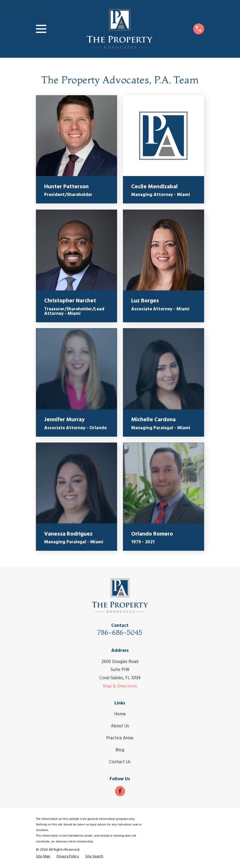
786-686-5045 (120, 632)
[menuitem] (43, 857)
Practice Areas (120, 738)
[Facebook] (120, 791)
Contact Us (120, 762)
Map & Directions (120, 686)
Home (120, 714)
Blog (120, 750)
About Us (120, 726)
